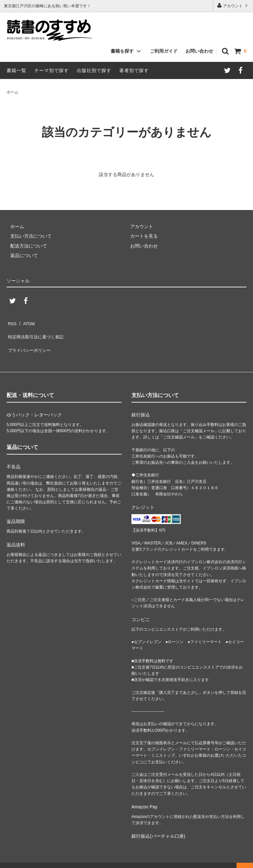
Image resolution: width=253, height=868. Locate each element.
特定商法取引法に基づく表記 (37, 332)
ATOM (26, 322)
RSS (11, 322)
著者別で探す (134, 70)
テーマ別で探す (52, 70)
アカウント (233, 5)
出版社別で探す (94, 70)
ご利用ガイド (164, 51)
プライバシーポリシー (30, 341)
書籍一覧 (16, 70)
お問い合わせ (199, 51)
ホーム (13, 92)
